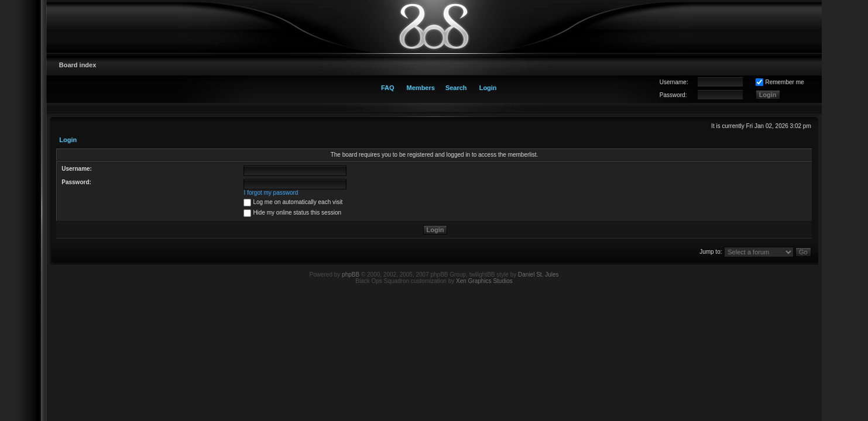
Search (456, 88)
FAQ (388, 88)
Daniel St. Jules (538, 275)
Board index (78, 65)
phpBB (351, 275)
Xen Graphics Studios (484, 281)
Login (488, 88)
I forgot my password (271, 193)
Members (421, 88)
